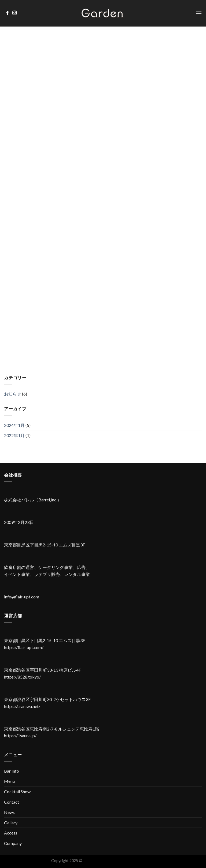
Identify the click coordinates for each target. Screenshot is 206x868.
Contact (12, 802)
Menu (9, 781)
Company (13, 843)
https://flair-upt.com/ (24, 647)
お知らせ (13, 394)
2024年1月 (14, 425)
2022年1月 (14, 435)
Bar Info (12, 771)
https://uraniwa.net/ (22, 706)
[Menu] (199, 13)
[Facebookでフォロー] (8, 13)
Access (11, 833)
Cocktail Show (17, 791)
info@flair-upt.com (22, 597)
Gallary (11, 823)
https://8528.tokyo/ (22, 677)
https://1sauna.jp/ (20, 735)
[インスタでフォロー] (14, 13)
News (9, 812)
